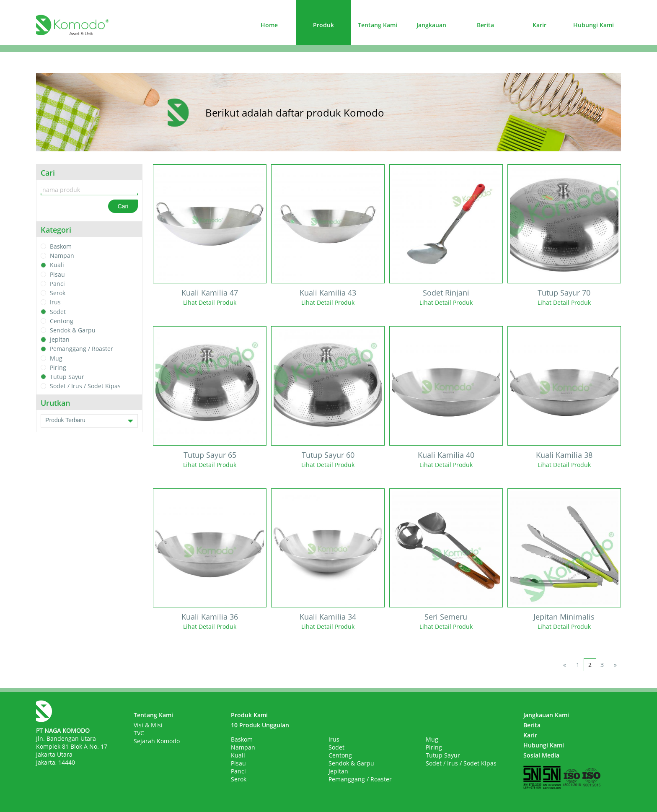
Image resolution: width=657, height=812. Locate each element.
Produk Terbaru (89, 421)
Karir (539, 25)
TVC (139, 733)
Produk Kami (249, 715)
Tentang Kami (378, 25)
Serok (58, 293)
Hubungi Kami (594, 25)
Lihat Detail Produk (210, 302)
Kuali (57, 265)
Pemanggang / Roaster (81, 349)
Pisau (57, 274)
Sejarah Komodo (157, 741)
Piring (58, 367)
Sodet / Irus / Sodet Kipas (85, 386)
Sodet (58, 312)
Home (269, 25)
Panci (57, 284)
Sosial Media (541, 755)
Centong (62, 321)
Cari (123, 206)
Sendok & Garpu (73, 330)
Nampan (62, 256)
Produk (323, 25)
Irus (55, 302)
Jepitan (60, 339)
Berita (485, 25)
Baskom (61, 246)
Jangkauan (431, 25)
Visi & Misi (148, 725)
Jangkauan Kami (546, 715)
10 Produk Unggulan (260, 725)
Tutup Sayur (67, 377)
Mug (56, 358)
